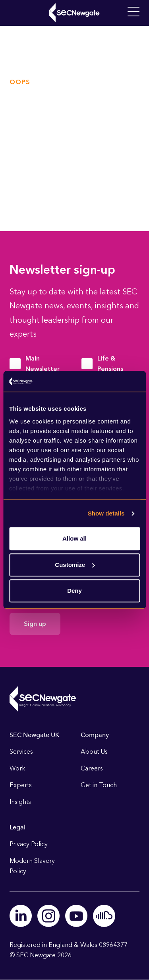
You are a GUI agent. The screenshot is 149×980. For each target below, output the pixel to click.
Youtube (76, 916)
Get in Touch (99, 785)
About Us (94, 752)
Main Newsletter (43, 364)
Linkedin (21, 916)
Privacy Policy (29, 844)
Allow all (74, 539)
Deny (74, 591)
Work (17, 768)
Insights (20, 802)
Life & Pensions (110, 364)
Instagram (48, 916)
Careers (92, 768)
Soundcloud (104, 916)
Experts (21, 785)
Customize (75, 565)
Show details (106, 513)
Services (21, 752)
